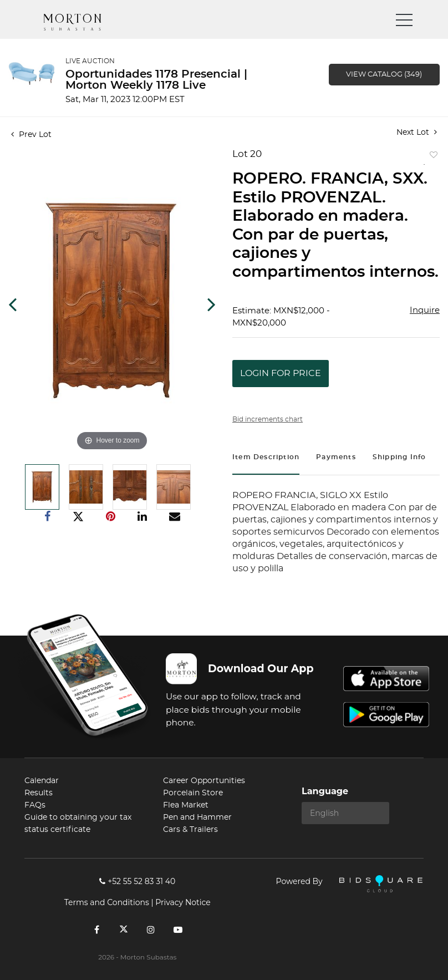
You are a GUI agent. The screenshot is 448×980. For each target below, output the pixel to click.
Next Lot (417, 132)
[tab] (266, 458)
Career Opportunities (204, 781)
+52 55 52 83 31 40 (137, 881)
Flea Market (186, 805)
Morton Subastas (83, 22)
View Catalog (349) (384, 75)
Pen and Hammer (197, 817)
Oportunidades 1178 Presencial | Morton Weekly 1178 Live (156, 80)
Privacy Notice (183, 902)
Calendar (42, 781)
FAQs (35, 805)
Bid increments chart (268, 419)
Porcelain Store (193, 793)
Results (39, 793)
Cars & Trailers (190, 830)
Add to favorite (431, 157)
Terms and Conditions (107, 902)
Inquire (425, 310)
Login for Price (281, 373)
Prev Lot (31, 135)
